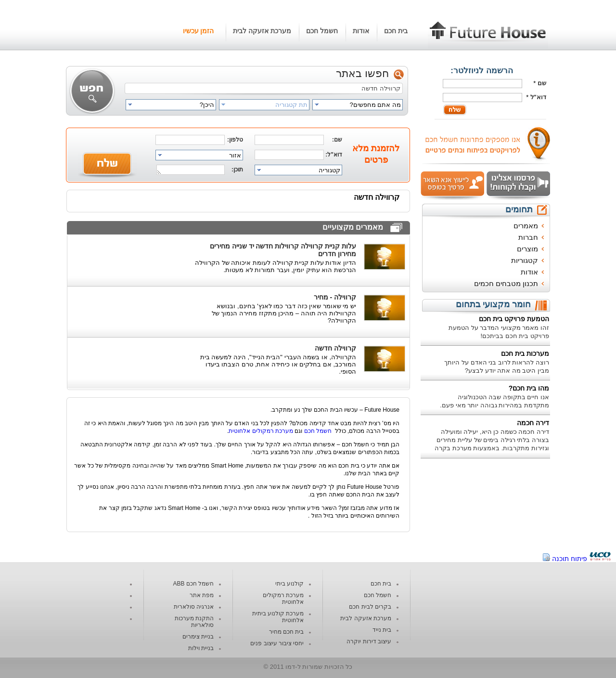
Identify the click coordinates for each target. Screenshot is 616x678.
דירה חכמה (533, 423)
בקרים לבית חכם (370, 607)
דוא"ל (538, 97)
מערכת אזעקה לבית (262, 31)
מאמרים (526, 226)
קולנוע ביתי (289, 584)
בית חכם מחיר (287, 632)
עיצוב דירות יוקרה (369, 641)
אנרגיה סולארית (194, 607)
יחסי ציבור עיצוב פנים (277, 643)
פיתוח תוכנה (570, 559)
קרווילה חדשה (335, 348)
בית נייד (382, 630)
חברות (528, 237)
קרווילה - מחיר (335, 297)
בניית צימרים (198, 637)
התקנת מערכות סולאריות (194, 622)
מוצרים (527, 249)
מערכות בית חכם (525, 353)
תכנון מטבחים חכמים (506, 283)
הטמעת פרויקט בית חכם (514, 319)
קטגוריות (525, 260)
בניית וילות (201, 648)
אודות (361, 31)
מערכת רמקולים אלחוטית (261, 431)
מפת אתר (202, 595)
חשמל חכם (322, 31)
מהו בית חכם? (529, 388)
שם (542, 83)
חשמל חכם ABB (193, 584)
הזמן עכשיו (199, 31)
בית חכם (396, 31)
